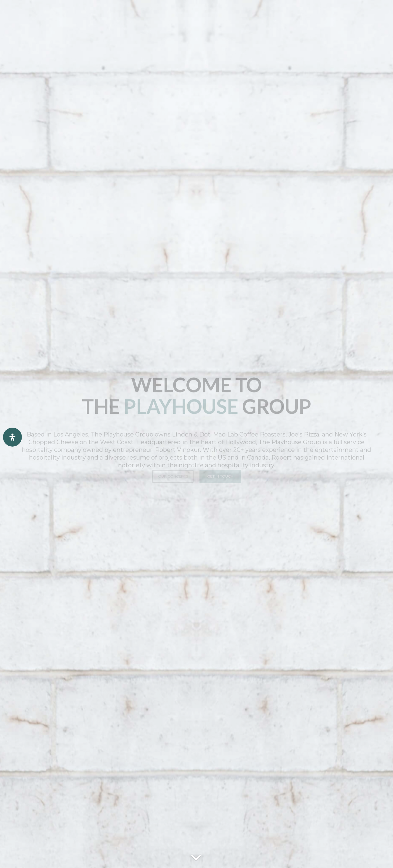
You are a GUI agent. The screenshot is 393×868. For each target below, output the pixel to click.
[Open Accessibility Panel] (12, 437)
